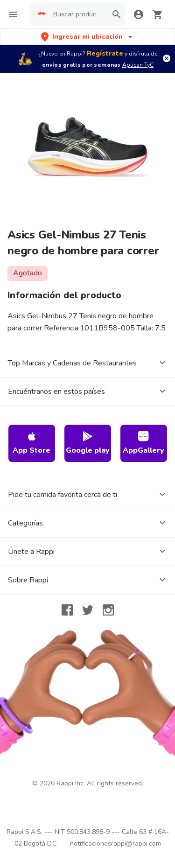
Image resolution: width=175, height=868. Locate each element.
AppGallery (143, 443)
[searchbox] (77, 14)
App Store (31, 443)
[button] (87, 37)
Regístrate (105, 53)
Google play (88, 443)
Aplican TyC (138, 65)
